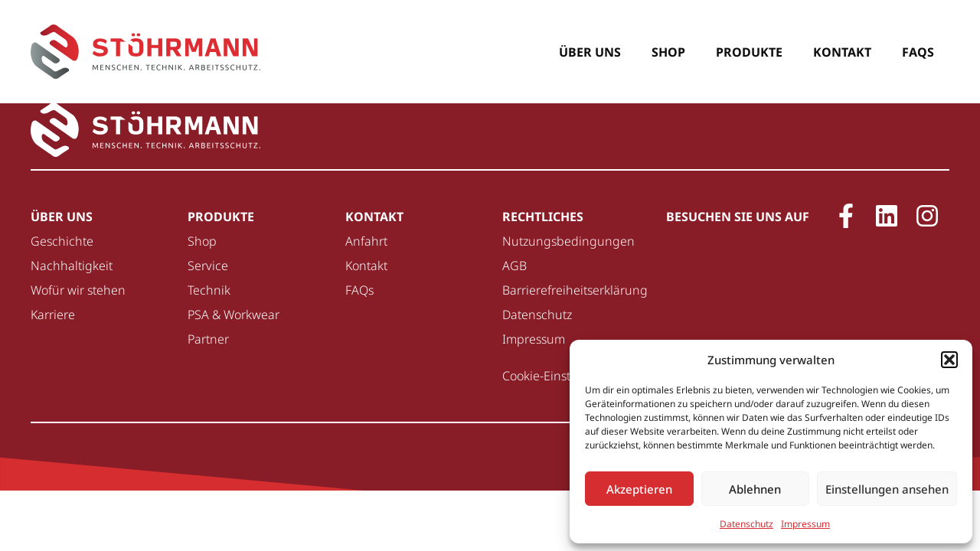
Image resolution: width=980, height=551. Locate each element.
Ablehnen (755, 489)
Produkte (749, 52)
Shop (668, 52)
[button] (949, 360)
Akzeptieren (639, 489)
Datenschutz (746, 524)
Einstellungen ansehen (887, 489)
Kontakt (842, 52)
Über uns (590, 52)
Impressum (805, 524)
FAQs (918, 52)
